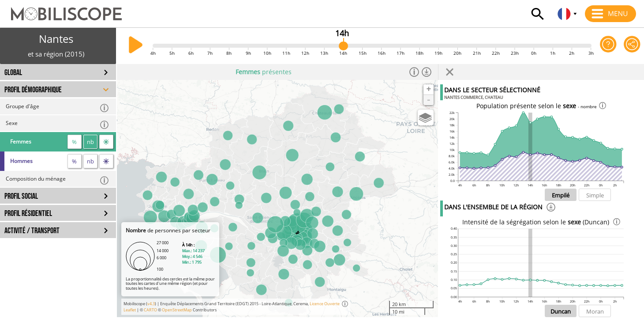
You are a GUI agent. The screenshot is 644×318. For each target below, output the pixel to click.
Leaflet (130, 310)
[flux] (106, 142)
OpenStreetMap (177, 310)
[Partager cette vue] (632, 46)
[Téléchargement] (551, 208)
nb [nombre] (90, 142)
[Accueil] (61, 10)
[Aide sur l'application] (608, 46)
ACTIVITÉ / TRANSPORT (32, 231)
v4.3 (151, 304)
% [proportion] (74, 142)
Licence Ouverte (325, 304)
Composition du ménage (58, 180)
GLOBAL (13, 73)
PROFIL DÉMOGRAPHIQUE (33, 90)
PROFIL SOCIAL (21, 196)
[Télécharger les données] (427, 72)
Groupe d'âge (58, 108)
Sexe (58, 124)
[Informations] (414, 72)
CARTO (150, 310)
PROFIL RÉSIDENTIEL (28, 214)
